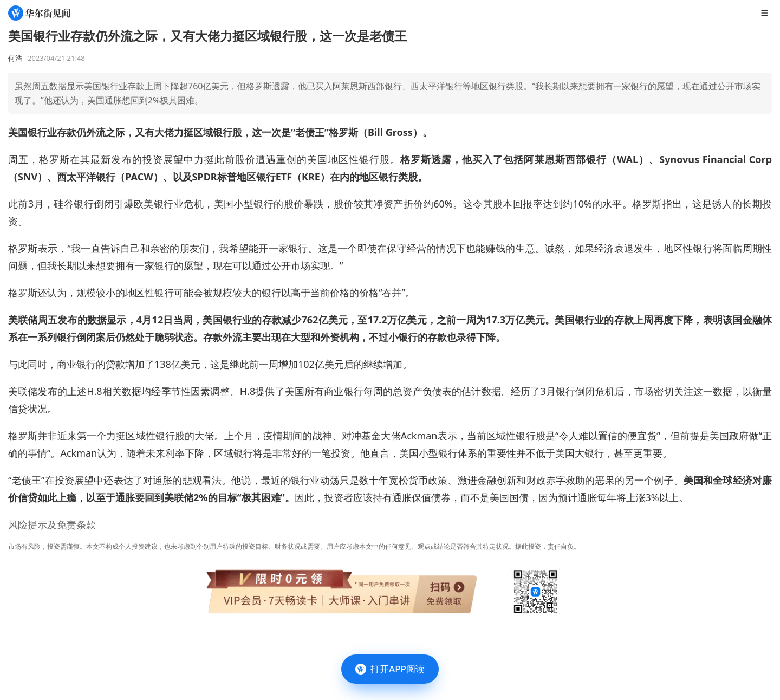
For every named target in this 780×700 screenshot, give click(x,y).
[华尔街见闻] (39, 13)
